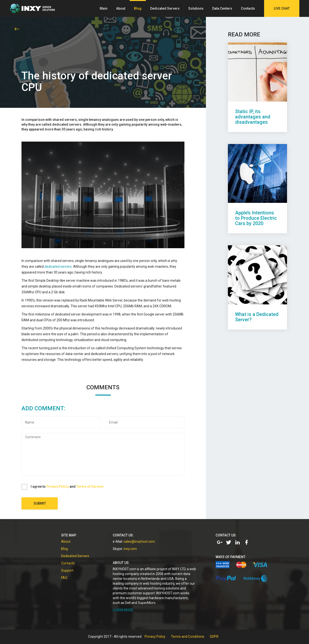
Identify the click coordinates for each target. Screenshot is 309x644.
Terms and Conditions (188, 637)
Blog (138, 8)
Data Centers (222, 8)
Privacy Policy (58, 486)
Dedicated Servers (165, 8)
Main (104, 8)
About (121, 8)
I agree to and (67, 486)
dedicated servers (58, 267)
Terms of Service (90, 486)
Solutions (196, 8)
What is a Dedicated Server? (257, 317)
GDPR (214, 637)
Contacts (248, 8)
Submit (40, 503)
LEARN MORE (123, 610)
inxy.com (130, 549)
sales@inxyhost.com (139, 541)
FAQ (64, 578)
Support (67, 570)
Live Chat (282, 8)
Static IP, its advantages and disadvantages (253, 117)
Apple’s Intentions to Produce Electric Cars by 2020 (256, 218)
